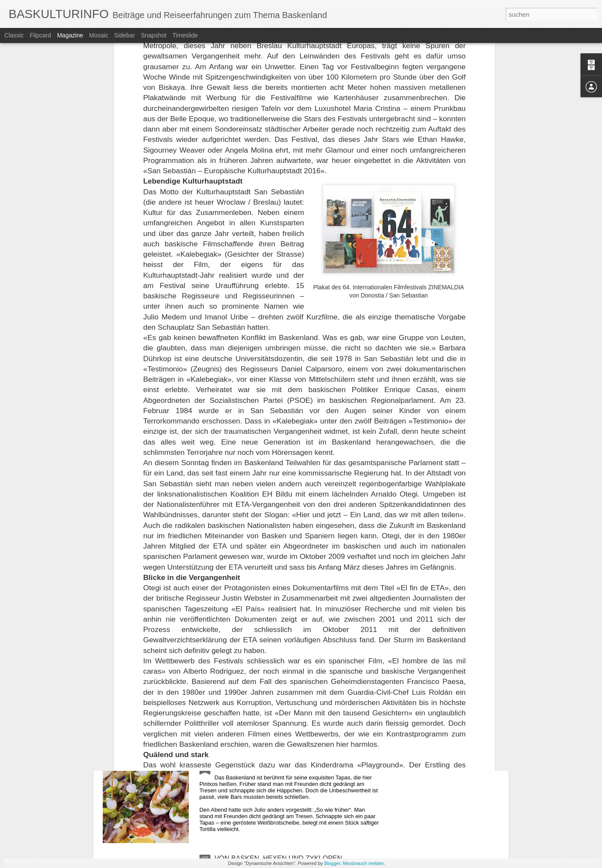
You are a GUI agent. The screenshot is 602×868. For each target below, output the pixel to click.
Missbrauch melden (363, 863)
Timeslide (185, 35)
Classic (14, 35)
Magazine (70, 35)
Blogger (332, 863)
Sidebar (125, 35)
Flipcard (40, 35)
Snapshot (154, 35)
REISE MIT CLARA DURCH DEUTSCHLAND (284, 663)
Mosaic (98, 35)
